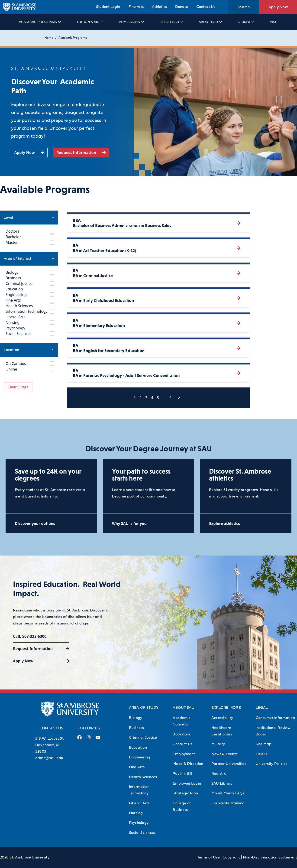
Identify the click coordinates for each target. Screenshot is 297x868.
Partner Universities (229, 764)
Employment (184, 754)
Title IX (262, 754)
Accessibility (222, 718)
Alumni (246, 22)
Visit (274, 22)
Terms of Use (208, 857)
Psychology (139, 823)
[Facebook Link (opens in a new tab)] (79, 739)
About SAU (210, 22)
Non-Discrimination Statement (270, 857)
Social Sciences (142, 833)
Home (49, 38)
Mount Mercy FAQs (228, 793)
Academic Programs (40, 22)
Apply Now (278, 7)
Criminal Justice (143, 738)
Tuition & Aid (90, 22)
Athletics (159, 7)
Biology (136, 718)
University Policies (272, 764)
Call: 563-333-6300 (30, 636)
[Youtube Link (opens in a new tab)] (98, 739)
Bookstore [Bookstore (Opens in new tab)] (181, 734)
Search (244, 7)
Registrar (220, 774)
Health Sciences (143, 777)
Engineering (140, 757)
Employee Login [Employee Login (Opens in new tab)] (187, 783)
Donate (182, 7)
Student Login (108, 7)
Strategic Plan (185, 793)
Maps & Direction (188, 764)
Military (218, 744)
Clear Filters (18, 387)
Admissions (131, 22)
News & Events (224, 754)
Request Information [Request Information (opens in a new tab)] (33, 649)
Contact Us (206, 7)
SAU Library (222, 783)
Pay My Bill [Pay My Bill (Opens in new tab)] (182, 774)
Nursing (136, 813)
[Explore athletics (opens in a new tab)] (246, 523)
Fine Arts (136, 7)
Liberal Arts (139, 803)
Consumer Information (275, 718)
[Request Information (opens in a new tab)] (81, 153)
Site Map (264, 744)
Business (137, 728)
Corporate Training (228, 803)
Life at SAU (171, 22)
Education (138, 748)
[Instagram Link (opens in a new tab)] (89, 739)
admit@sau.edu (49, 758)
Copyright (231, 857)
